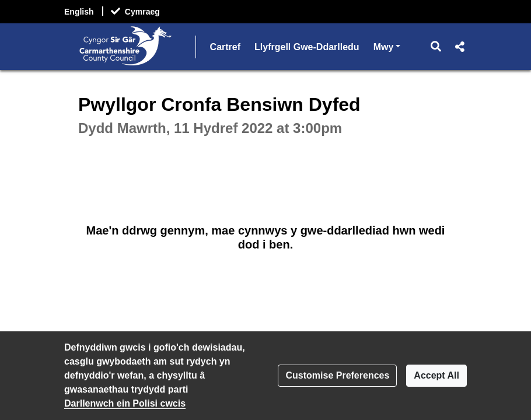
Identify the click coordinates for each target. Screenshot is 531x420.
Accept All (436, 375)
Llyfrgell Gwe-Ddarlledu (307, 47)
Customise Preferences (337, 375)
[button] (436, 47)
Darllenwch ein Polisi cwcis (125, 403)
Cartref (225, 47)
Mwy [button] (387, 46)
